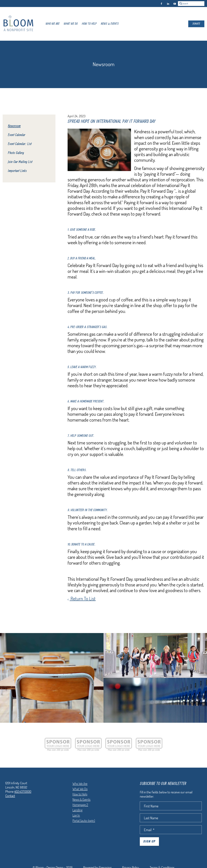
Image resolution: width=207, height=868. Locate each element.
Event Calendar (17, 135)
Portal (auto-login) (84, 820)
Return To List (83, 598)
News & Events (110, 24)
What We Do (71, 24)
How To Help (89, 24)
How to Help (80, 794)
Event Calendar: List (20, 144)
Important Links (17, 171)
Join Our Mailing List (20, 162)
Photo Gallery (16, 153)
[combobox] (191, 4)
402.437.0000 (23, 791)
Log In (76, 815)
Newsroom (14, 126)
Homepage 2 (80, 805)
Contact (10, 796)
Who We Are (53, 24)
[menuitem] (53, 24)
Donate (196, 24)
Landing (77, 810)
